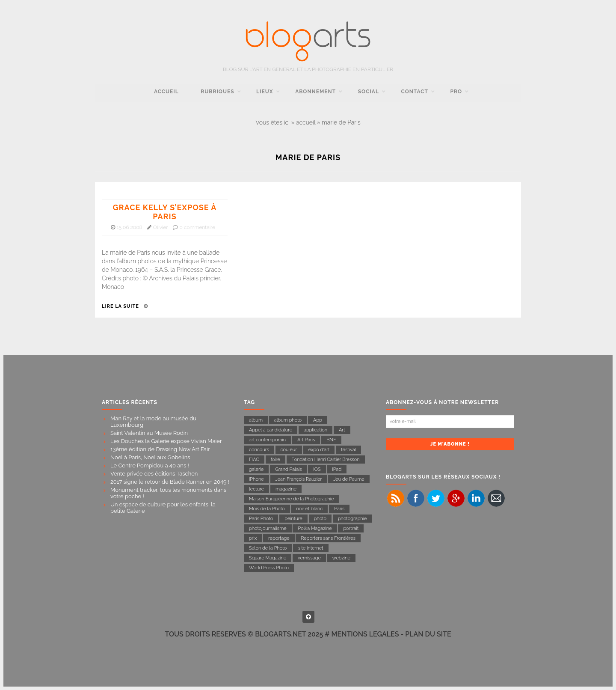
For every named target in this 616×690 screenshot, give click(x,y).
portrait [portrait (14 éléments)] (351, 528)
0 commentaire (197, 227)
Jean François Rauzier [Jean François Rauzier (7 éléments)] (299, 479)
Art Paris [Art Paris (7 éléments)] (306, 440)
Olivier (161, 227)
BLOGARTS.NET (280, 634)
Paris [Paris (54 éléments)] (339, 509)
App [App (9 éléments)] (318, 420)
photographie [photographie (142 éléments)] (352, 519)
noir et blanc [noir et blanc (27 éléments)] (309, 509)
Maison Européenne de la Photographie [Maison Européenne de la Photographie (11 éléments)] (292, 499)
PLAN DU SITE (428, 634)
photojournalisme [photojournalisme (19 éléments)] (268, 528)
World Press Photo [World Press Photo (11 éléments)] (269, 568)
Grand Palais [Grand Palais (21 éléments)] (288, 469)
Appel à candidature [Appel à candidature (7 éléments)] (271, 430)
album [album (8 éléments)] (256, 420)
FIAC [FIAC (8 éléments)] (254, 460)
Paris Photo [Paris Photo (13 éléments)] (261, 519)
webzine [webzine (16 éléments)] (341, 558)
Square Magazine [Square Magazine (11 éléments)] (268, 558)
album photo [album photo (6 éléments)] (288, 420)
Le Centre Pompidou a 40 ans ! (150, 465)
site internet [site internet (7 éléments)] (311, 548)
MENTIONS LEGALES (365, 634)
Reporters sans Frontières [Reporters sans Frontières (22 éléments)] (328, 538)
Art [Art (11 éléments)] (342, 430)
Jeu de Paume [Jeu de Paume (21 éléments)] (349, 479)
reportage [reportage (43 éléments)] (279, 538)
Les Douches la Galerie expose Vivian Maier (166, 441)
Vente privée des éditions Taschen (154, 474)
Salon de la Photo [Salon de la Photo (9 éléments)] (268, 548)
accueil (166, 92)
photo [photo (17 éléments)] (320, 519)
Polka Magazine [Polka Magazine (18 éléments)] (315, 528)
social (369, 92)
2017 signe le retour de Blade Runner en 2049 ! (170, 482)
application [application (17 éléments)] (315, 430)
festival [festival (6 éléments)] (348, 450)
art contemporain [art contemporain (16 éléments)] (267, 440)
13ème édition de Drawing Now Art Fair (160, 449)
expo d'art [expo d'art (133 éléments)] (319, 450)
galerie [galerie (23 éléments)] (256, 469)
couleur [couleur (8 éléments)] (289, 450)
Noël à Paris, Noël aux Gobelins (150, 457)
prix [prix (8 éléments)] (253, 538)
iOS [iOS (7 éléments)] (317, 469)
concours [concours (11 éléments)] (259, 450)
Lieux (265, 92)
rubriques (217, 92)
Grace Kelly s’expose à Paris (165, 212)
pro (456, 92)
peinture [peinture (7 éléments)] (293, 519)
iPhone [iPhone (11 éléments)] (256, 479)
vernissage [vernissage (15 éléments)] (309, 558)
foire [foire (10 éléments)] (275, 460)
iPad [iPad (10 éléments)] (337, 469)
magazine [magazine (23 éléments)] (286, 489)
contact (415, 92)
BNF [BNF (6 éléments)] (331, 440)
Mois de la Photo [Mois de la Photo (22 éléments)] (267, 509)
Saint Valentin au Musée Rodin (149, 433)
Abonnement (315, 92)
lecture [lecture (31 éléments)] (256, 489)
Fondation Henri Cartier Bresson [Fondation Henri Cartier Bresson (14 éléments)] (326, 460)
